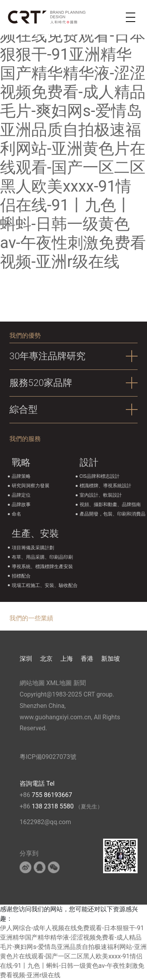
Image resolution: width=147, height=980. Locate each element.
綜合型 (24, 410)
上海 (67, 659)
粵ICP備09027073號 (48, 757)
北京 (46, 659)
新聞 (80, 683)
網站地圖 (32, 683)
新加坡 (111, 659)
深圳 (26, 659)
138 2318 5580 (54, 806)
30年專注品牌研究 (48, 356)
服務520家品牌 (41, 383)
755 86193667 (52, 795)
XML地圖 (59, 683)
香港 (87, 659)
